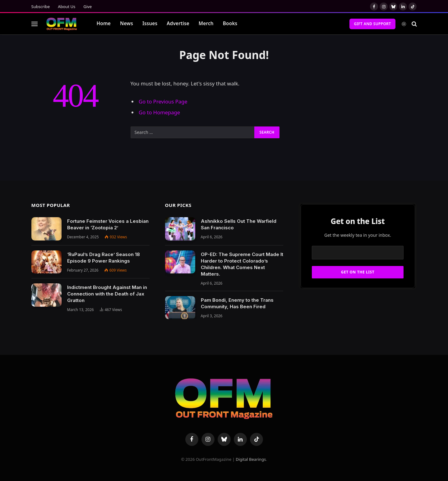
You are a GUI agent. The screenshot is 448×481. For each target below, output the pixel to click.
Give (88, 7)
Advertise (178, 23)
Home (104, 23)
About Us (67, 7)
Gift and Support (372, 24)
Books (230, 23)
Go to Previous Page (163, 101)
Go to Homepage (159, 112)
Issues (150, 23)
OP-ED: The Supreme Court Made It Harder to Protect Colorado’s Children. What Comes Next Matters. (242, 264)
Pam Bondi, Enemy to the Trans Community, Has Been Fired (237, 303)
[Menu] (35, 24)
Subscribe (41, 7)
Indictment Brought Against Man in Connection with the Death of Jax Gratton (107, 294)
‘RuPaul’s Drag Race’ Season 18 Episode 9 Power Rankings (104, 258)
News (127, 23)
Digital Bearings (251, 459)
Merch (206, 23)
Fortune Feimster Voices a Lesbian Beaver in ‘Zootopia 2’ (108, 224)
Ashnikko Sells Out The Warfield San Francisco (239, 224)
